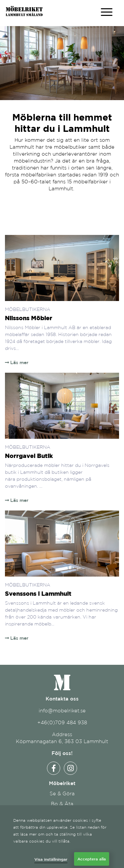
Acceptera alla (92, 859)
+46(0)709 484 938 (62, 722)
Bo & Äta (62, 804)
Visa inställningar (51, 859)
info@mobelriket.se (62, 711)
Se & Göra (62, 793)
